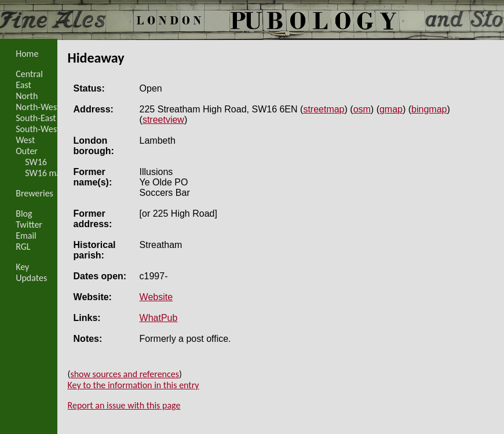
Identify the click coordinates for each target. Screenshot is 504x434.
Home (27, 54)
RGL (23, 247)
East (23, 85)
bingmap (429, 109)
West (25, 140)
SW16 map (45, 173)
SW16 (36, 162)
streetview (163, 120)
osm (362, 109)
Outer (27, 151)
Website (156, 297)
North (27, 96)
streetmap (324, 109)
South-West (38, 129)
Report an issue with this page (124, 405)
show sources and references (125, 374)
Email (26, 236)
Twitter (29, 225)
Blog (24, 214)
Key (22, 267)
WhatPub (159, 318)
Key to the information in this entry (134, 385)
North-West (38, 107)
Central (29, 74)
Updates (31, 278)
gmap (391, 109)
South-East (36, 118)
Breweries (34, 193)
